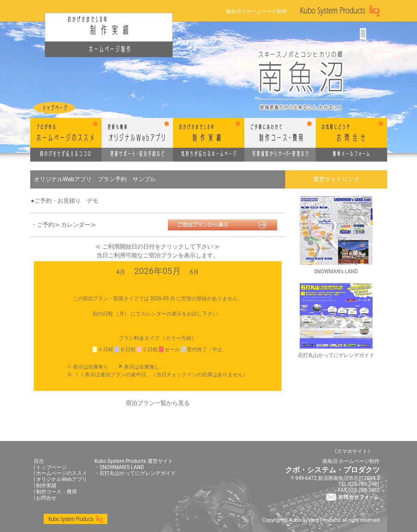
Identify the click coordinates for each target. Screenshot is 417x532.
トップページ (51, 467)
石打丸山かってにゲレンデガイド (138, 473)
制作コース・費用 (56, 492)
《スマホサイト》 (352, 451)
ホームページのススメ (62, 473)
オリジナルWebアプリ (62, 479)
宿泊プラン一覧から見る (158, 403)
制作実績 (46, 485)
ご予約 (46, 225)
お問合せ (46, 498)
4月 (121, 272)
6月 (194, 272)
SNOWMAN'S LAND (122, 467)
